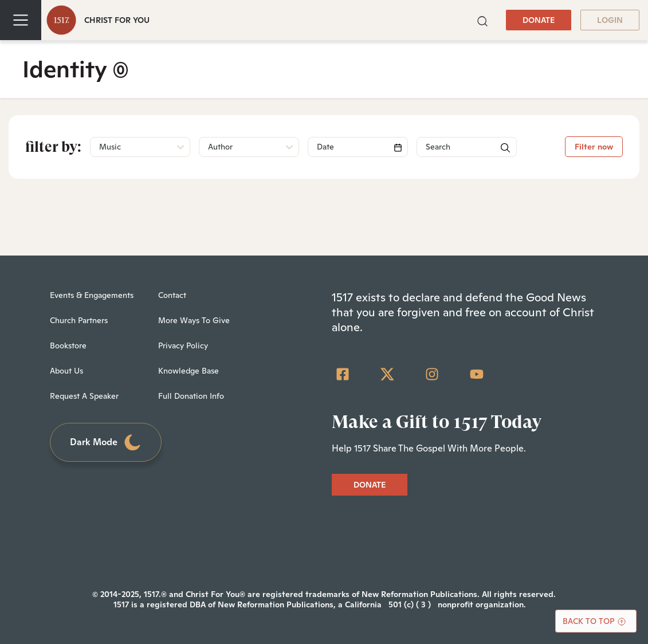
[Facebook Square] (343, 374)
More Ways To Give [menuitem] (194, 320)
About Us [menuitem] (66, 371)
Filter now (594, 147)
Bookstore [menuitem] (68, 345)
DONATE (539, 20)
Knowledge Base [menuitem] (188, 371)
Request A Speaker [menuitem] (84, 396)
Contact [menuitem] (172, 295)
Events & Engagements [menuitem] (92, 295)
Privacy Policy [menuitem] (183, 345)
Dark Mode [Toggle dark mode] (106, 443)
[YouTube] (477, 374)
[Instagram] (432, 374)
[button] (482, 20)
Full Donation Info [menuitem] (191, 396)
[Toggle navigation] (21, 20)
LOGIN (610, 20)
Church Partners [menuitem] (79, 320)
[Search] (358, 147)
